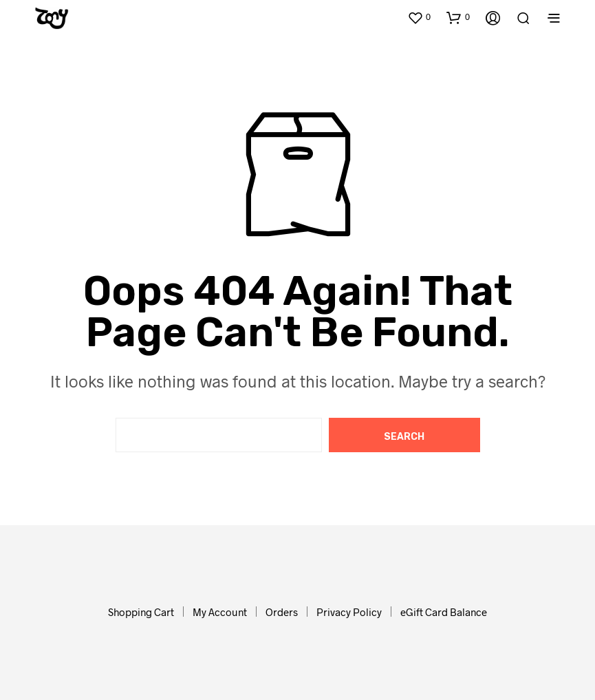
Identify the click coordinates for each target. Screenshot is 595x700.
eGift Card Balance (444, 612)
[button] (419, 17)
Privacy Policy (349, 612)
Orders (282, 612)
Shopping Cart (141, 612)
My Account (220, 612)
